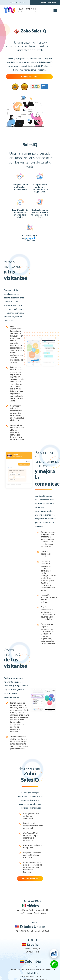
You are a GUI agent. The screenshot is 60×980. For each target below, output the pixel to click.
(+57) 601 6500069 (47, 2)
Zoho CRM (31, 238)
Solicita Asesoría (29, 77)
